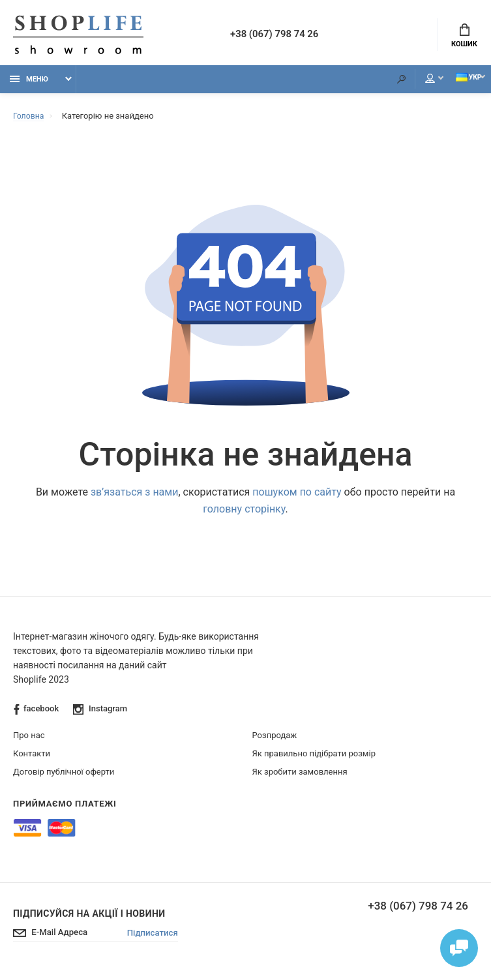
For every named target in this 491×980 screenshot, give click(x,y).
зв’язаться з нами (134, 496)
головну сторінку (244, 513)
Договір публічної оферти (64, 776)
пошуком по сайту (297, 496)
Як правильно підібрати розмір (314, 757)
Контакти (32, 757)
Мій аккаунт (410, 83)
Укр (458, 82)
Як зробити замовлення (300, 776)
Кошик (464, 37)
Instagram (101, 713)
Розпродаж (275, 739)
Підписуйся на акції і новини (89, 917)
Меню (29, 83)
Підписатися (161, 938)
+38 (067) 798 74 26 (283, 35)
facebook (36, 713)
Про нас (29, 739)
